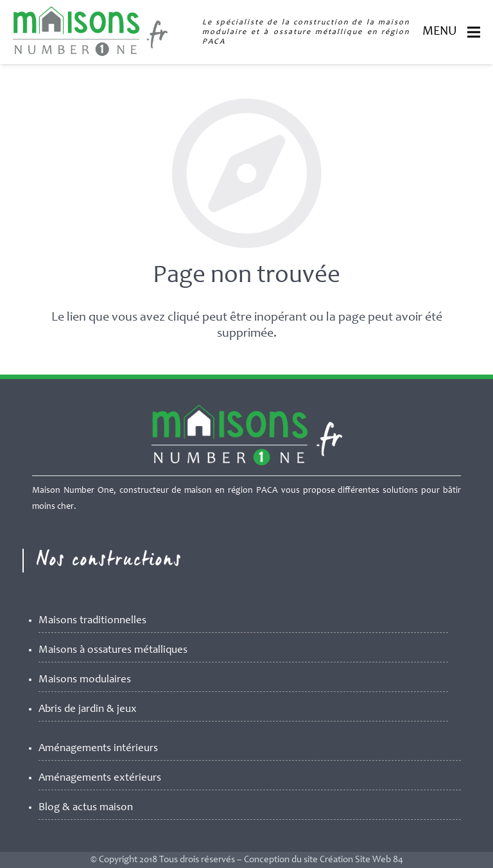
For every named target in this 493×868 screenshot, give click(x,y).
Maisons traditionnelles (92, 621)
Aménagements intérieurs (98, 749)
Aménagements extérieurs (100, 778)
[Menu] (474, 32)
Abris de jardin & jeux (88, 710)
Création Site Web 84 (361, 860)
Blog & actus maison (86, 808)
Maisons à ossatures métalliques (113, 651)
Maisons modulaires (85, 680)
